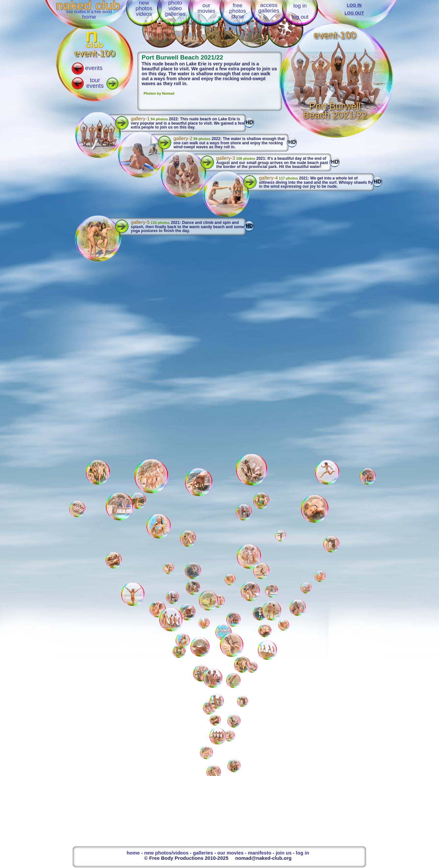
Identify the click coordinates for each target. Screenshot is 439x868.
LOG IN (354, 5)
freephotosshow (237, 11)
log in (300, 6)
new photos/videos (166, 853)
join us (284, 853)
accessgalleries (269, 8)
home (89, 17)
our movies (230, 853)
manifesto (260, 853)
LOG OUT (354, 13)
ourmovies (206, 8)
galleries (203, 853)
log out (300, 17)
